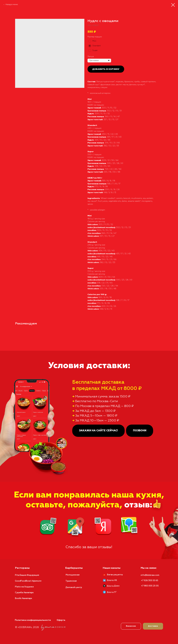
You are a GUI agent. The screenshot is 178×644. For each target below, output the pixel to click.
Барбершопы (74, 568)
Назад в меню (12, 5)
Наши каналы (112, 568)
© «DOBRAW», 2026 (27, 627)
